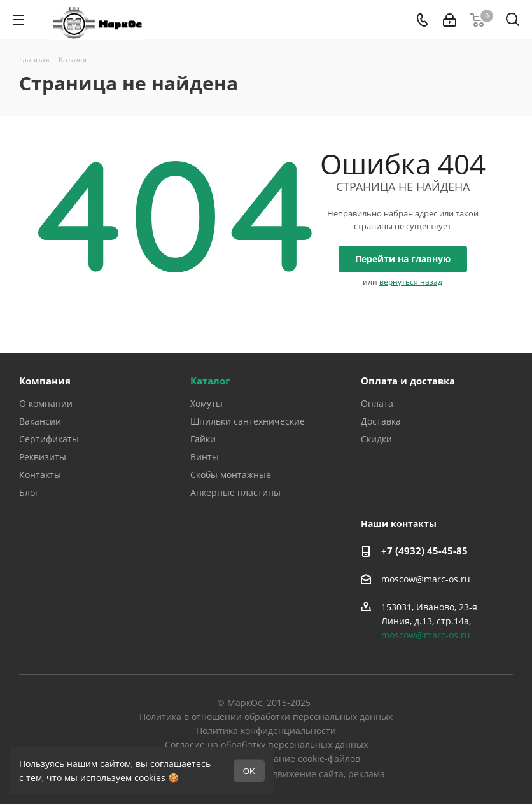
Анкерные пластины (235, 492)
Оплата (377, 403)
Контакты (40, 475)
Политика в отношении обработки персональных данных (266, 716)
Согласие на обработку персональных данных (266, 744)
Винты (205, 457)
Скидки (376, 439)
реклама (367, 774)
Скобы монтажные (231, 475)
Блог (29, 492)
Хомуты (206, 403)
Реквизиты (43, 457)
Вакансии (40, 421)
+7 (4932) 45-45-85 (424, 551)
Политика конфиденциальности (266, 730)
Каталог (210, 381)
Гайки (203, 439)
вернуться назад (411, 282)
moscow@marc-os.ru (426, 579)
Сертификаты (49, 439)
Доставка (381, 421)
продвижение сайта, (301, 774)
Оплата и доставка (408, 381)
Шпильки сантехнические (248, 421)
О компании (46, 403)
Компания (45, 381)
